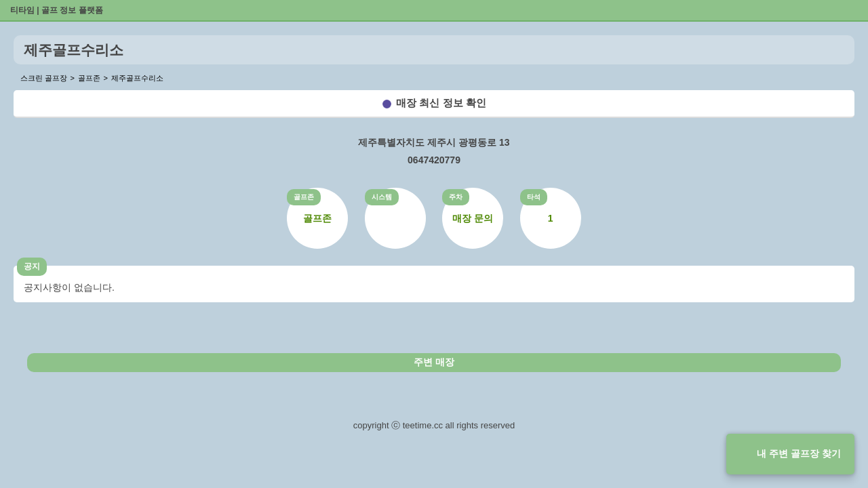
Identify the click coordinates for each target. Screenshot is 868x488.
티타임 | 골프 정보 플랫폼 (57, 10)
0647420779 (434, 160)
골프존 (304, 197)
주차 (456, 197)
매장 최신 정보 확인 (441, 103)
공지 (32, 266)
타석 (534, 197)
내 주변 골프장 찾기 (799, 453)
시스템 (382, 197)
